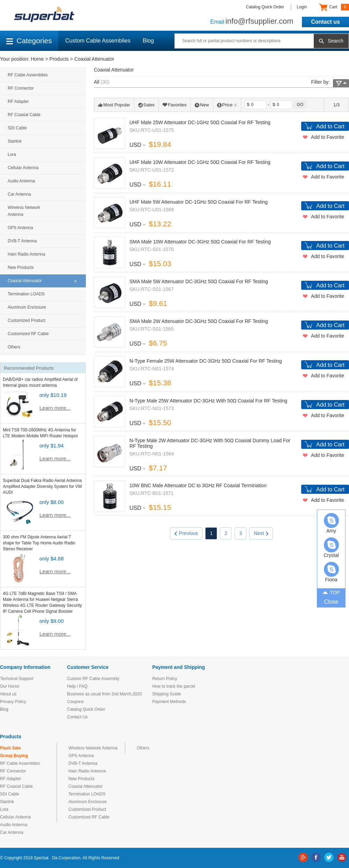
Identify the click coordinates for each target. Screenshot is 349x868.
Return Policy (165, 679)
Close (331, 602)
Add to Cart (330, 126)
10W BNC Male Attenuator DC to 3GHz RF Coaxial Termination (198, 485)
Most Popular (114, 105)
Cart (334, 7)
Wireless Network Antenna (24, 211)
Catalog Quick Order (265, 7)
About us (8, 694)
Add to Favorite (328, 137)
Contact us (325, 22)
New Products (21, 267)
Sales (147, 105)
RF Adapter (18, 101)
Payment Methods (169, 702)
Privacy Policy (13, 702)
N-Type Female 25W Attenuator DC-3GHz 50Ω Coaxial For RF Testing (206, 361)
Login (302, 7)
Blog (148, 41)
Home (37, 59)
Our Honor (10, 686)
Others (14, 347)
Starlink (15, 141)
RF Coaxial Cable (24, 115)
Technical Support (17, 679)
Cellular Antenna (23, 168)
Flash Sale (10, 748)
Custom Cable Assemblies (98, 41)
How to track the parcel (174, 686)
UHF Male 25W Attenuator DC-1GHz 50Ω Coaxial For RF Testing (200, 122)
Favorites (174, 105)
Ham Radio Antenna (26, 254)
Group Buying (14, 756)
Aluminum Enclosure (27, 307)
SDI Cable (17, 128)
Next (261, 533)
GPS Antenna (20, 228)
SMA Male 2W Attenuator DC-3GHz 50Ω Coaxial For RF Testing (199, 321)
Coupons (75, 702)
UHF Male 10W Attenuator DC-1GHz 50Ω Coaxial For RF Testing (200, 162)
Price (227, 105)
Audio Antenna (21, 181)
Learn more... (55, 408)
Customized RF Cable (28, 334)
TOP (331, 592)
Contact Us (77, 717)
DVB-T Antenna (22, 241)
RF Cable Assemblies (28, 75)
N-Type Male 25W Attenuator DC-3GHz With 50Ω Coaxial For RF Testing (208, 401)
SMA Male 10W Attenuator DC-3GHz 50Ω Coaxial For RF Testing (200, 242)
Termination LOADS (26, 294)
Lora (12, 154)
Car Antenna (19, 194)
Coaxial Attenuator (94, 59)
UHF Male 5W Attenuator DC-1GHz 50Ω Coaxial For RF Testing (199, 202)
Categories (29, 41)
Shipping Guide (166, 694)
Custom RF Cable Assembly (93, 679)
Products (59, 59)
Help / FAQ (77, 686)
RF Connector (21, 88)
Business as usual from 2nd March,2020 (104, 694)
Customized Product (27, 320)
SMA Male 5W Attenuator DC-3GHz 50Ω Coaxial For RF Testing (199, 281)
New (202, 105)
